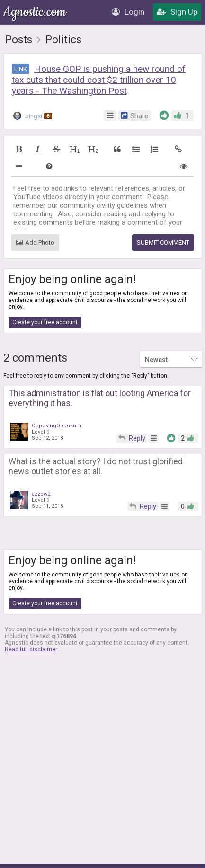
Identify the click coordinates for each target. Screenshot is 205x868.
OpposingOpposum (57, 426)
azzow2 (41, 494)
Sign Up (177, 12)
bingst (33, 116)
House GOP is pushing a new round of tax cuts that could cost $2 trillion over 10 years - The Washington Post (99, 80)
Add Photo (35, 243)
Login (128, 12)
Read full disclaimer (31, 649)
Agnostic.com (36, 12)
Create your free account (45, 322)
